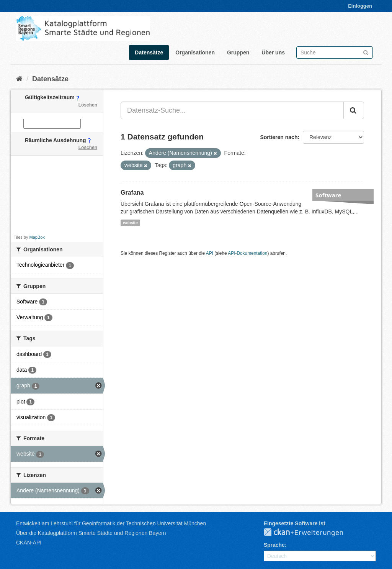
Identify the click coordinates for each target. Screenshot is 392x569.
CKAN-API (29, 543)
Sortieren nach (279, 137)
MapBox (37, 237)
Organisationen (195, 52)
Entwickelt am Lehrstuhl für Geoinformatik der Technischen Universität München (111, 523)
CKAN (310, 533)
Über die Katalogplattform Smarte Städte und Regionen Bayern (91, 533)
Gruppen (238, 52)
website (130, 223)
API (210, 253)
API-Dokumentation (247, 253)
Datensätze (149, 52)
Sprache (274, 545)
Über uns (273, 52)
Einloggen (360, 6)
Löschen (88, 105)
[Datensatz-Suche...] (232, 110)
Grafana (132, 193)
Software (328, 195)
